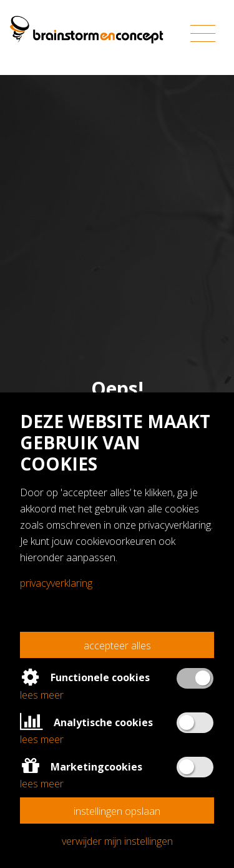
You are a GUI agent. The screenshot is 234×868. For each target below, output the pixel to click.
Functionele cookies (85, 677)
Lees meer (42, 695)
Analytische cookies (86, 722)
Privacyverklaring (56, 583)
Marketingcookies (81, 767)
